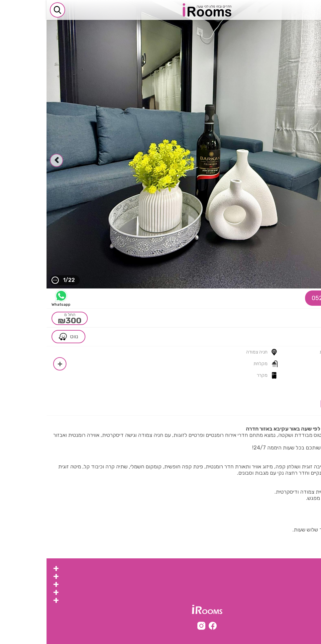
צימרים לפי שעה (295, 569)
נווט (22, 337)
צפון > (300, 337)
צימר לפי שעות (297, 593)
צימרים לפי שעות (294, 577)
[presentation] (311, 160)
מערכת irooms (295, 601)
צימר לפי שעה (297, 585)
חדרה (285, 337)
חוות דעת (302, 392)
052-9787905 (290, 298)
